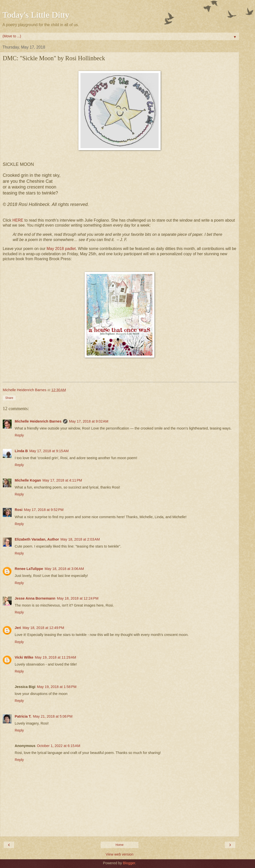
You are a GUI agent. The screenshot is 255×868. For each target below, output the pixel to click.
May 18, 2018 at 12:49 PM (43, 628)
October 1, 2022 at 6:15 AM (59, 746)
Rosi (19, 510)
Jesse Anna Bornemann (35, 598)
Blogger (129, 863)
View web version (120, 854)
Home (120, 845)
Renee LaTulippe (29, 569)
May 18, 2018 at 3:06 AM (64, 569)
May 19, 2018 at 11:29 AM (56, 657)
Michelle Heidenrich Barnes (38, 421)
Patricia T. (23, 716)
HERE (18, 220)
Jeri (18, 628)
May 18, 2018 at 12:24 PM (78, 598)
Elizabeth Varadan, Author (37, 539)
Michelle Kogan (28, 480)
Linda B (21, 451)
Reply (19, 435)
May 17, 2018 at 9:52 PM (44, 510)
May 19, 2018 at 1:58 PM (57, 687)
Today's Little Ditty (36, 15)
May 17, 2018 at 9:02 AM (89, 421)
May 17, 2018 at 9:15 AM (49, 451)
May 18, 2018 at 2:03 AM (80, 539)
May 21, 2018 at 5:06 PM (53, 716)
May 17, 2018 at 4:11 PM (62, 480)
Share (9, 398)
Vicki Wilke (24, 657)
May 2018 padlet (61, 249)
